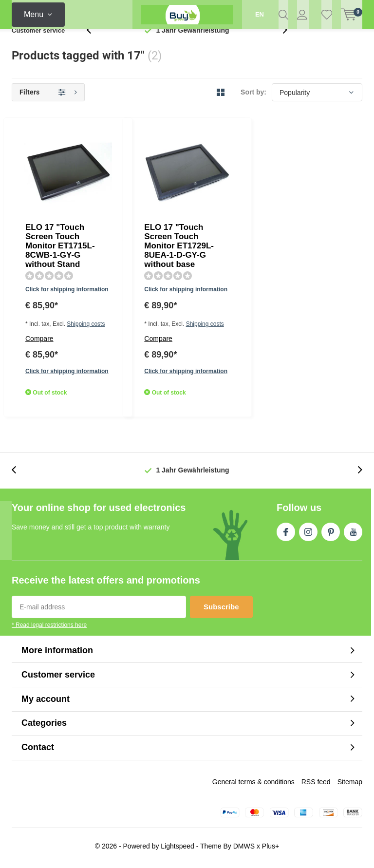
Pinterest (331, 534)
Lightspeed (178, 849)
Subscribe (221, 611)
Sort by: (253, 108)
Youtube (353, 534)
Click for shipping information (162, 188)
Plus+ (271, 849)
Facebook (286, 534)
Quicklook (224, 253)
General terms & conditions (253, 785)
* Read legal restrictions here (49, 629)
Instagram (308, 534)
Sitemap (350, 785)
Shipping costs (186, 202)
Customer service (38, 46)
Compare (136, 217)
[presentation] (94, 46)
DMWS (244, 849)
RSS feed (316, 785)
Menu (34, 14)
